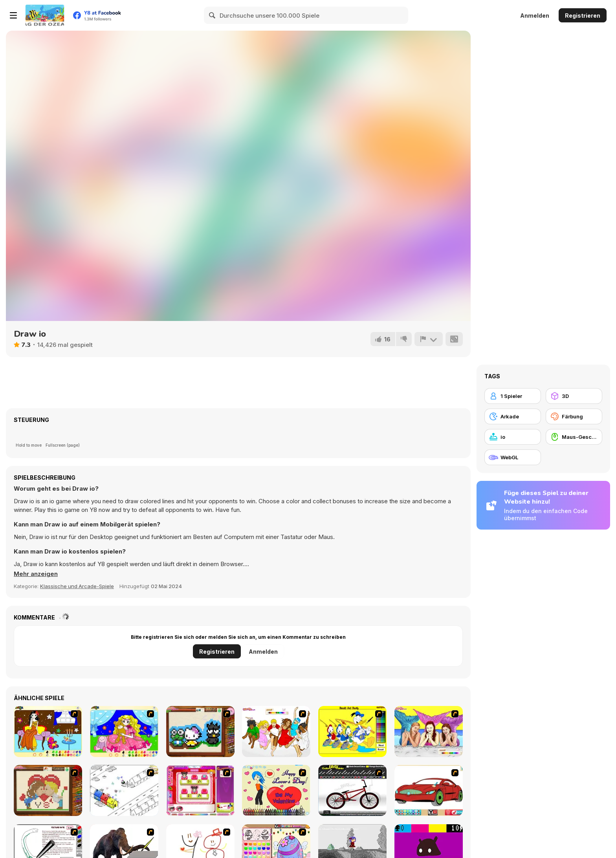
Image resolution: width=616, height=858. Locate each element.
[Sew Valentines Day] (48, 790)
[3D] (574, 396)
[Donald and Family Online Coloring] (352, 731)
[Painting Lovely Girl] (48, 731)
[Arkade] (513, 416)
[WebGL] (513, 457)
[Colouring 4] (124, 731)
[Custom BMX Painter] (352, 790)
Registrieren (583, 16)
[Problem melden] (429, 339)
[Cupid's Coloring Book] (276, 790)
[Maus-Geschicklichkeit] (574, 437)
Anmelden (535, 16)
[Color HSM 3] (276, 731)
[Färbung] (574, 416)
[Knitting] (200, 731)
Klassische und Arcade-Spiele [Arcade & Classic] (77, 586)
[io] (513, 437)
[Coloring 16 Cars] (429, 790)
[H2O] (429, 731)
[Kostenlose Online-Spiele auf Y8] (45, 15)
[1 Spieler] (513, 396)
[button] (36, 574)
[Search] (213, 15)
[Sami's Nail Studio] (200, 790)
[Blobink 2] (124, 790)
